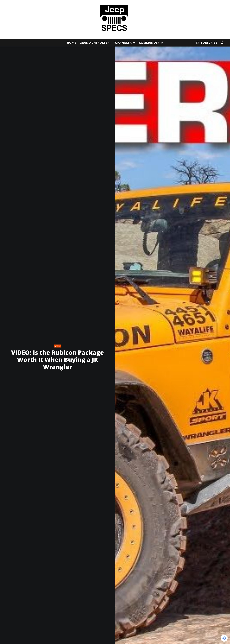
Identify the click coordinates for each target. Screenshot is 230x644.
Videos (58, 346)
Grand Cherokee (93, 43)
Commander (149, 43)
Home (71, 43)
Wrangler (123, 43)
